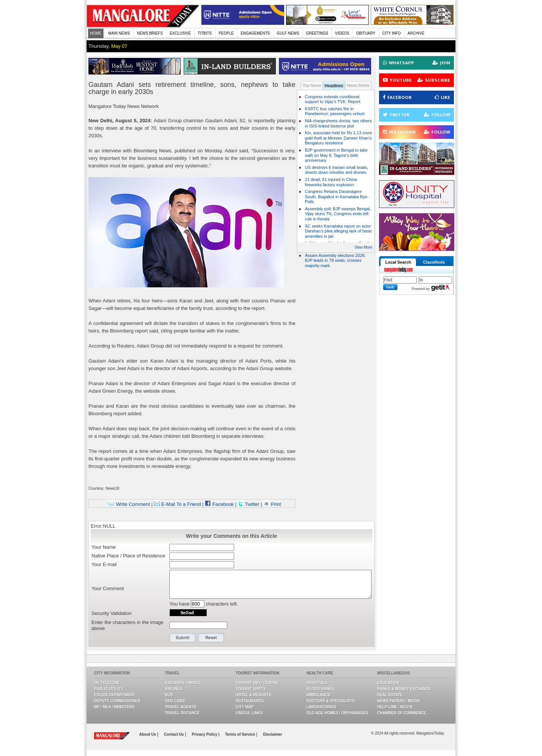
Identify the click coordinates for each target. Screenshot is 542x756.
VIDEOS (342, 33)
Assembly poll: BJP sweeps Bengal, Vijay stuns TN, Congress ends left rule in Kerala (338, 214)
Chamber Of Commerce (402, 713)
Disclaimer (273, 734)
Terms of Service (241, 734)
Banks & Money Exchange (404, 689)
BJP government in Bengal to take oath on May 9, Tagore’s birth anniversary (336, 155)
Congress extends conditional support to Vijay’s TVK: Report (333, 99)
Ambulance (318, 695)
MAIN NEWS (119, 33)
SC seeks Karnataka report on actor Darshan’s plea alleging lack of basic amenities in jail (339, 231)
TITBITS (205, 33)
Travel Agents (180, 707)
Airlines (174, 689)
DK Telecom (107, 683)
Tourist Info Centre (257, 683)
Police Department (115, 695)
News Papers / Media (399, 701)
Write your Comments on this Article (231, 536)
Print (272, 504)
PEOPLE (226, 33)
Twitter (249, 504)
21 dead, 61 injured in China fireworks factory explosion (331, 182)
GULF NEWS (288, 33)
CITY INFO (392, 33)
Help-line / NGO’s (395, 707)
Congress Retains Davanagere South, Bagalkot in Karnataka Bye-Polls (337, 197)
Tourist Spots (251, 689)
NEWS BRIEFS (150, 33)
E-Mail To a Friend (177, 504)
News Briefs (358, 85)
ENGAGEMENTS (255, 33)
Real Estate (390, 695)
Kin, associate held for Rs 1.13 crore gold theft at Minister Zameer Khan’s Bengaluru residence (338, 138)
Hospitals (317, 683)
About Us (148, 734)
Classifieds (434, 262)
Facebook (219, 504)
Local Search (398, 262)
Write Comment (129, 504)
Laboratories (321, 707)
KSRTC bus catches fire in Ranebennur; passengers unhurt (335, 111)
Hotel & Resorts (253, 695)
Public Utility (109, 689)
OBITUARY (366, 33)
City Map (245, 707)
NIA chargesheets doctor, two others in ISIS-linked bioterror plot (338, 123)
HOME (96, 33)
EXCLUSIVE (180, 33)
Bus (169, 695)
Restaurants (250, 701)
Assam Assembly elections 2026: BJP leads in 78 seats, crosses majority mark (335, 260)
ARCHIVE (416, 33)
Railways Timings (183, 683)
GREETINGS (317, 33)
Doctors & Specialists (330, 701)
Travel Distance (182, 713)
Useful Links (249, 713)
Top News (312, 85)
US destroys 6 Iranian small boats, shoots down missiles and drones (336, 170)
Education (388, 683)
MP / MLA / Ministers (114, 707)
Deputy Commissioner (117, 701)
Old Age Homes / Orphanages (337, 713)
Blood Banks (320, 689)
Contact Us (175, 734)
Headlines (334, 86)
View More (363, 247)
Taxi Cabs (175, 701)
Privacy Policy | (206, 734)
